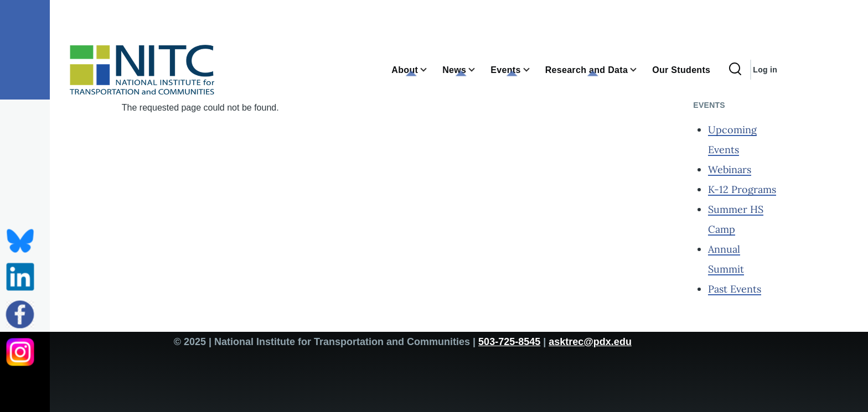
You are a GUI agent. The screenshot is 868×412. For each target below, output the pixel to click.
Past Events (735, 289)
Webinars (730, 170)
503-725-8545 (509, 342)
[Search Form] (735, 70)
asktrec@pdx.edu (590, 342)
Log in (765, 70)
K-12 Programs (742, 189)
